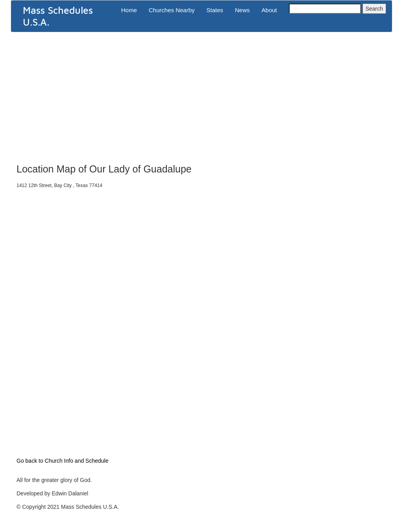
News (242, 10)
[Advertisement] (201, 95)
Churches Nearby (172, 10)
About (269, 10)
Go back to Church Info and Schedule (62, 461)
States (215, 10)
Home (129, 10)
